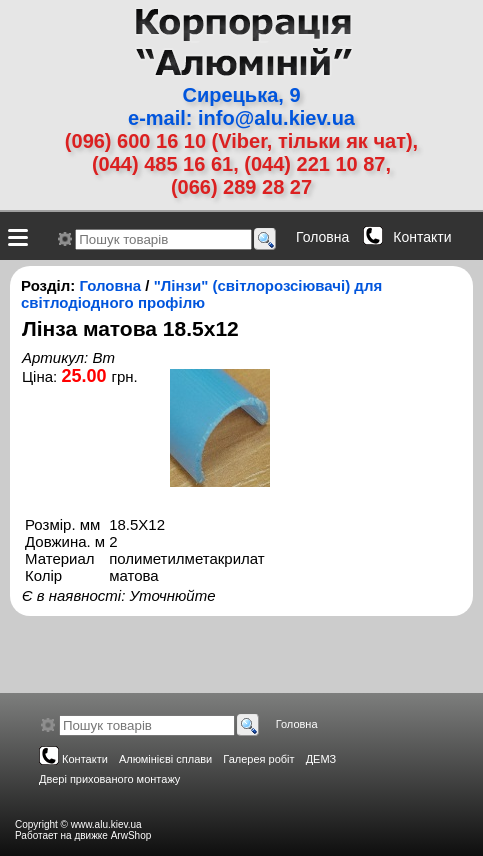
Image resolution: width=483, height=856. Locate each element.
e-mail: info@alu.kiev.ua (241, 118)
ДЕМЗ (321, 759)
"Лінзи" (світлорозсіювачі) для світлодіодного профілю (201, 294)
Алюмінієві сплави (165, 759)
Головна (322, 237)
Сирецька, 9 (241, 95)
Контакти (422, 237)
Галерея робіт (258, 759)
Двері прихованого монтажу (109, 779)
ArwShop (131, 835)
